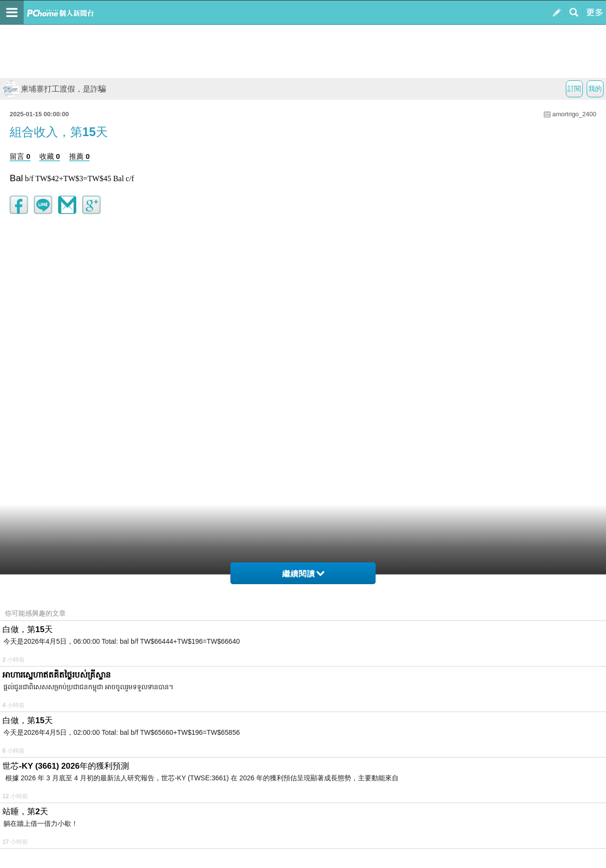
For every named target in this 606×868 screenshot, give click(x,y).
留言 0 (20, 156)
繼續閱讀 (303, 574)
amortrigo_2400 (574, 114)
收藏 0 (50, 156)
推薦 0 (80, 156)
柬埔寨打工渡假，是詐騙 (54, 89)
